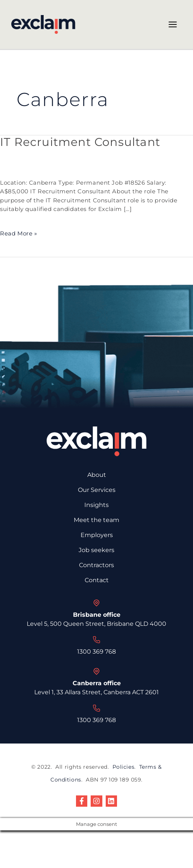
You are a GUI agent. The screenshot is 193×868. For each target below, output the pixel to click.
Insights (96, 505)
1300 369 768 (96, 652)
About (97, 475)
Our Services (97, 490)
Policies (123, 767)
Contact (97, 580)
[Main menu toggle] (173, 24)
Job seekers (96, 550)
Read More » (18, 233)
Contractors (96, 565)
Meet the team (96, 520)
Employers (97, 535)
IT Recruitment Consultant (80, 142)
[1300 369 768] (97, 640)
